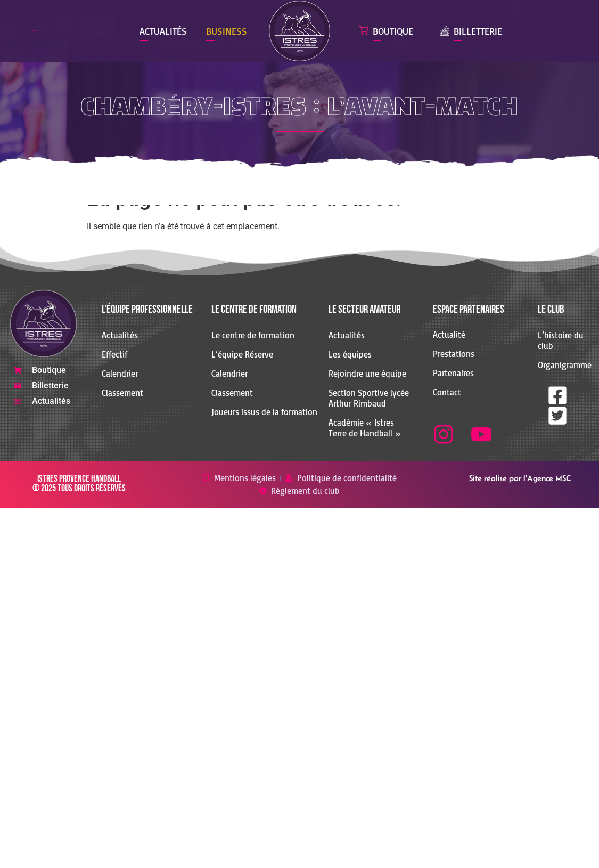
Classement (122, 393)
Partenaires (453, 373)
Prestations (454, 354)
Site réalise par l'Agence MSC (520, 478)
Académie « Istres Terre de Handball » (365, 428)
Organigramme (561, 365)
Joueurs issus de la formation (264, 412)
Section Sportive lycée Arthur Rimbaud (369, 398)
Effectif (114, 354)
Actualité (449, 335)
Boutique (393, 31)
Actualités (163, 31)
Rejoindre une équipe (367, 374)
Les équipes (350, 354)
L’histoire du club (561, 340)
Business (227, 31)
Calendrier (120, 374)
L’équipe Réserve (242, 354)
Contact (447, 392)
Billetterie (478, 31)
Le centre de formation (253, 335)
